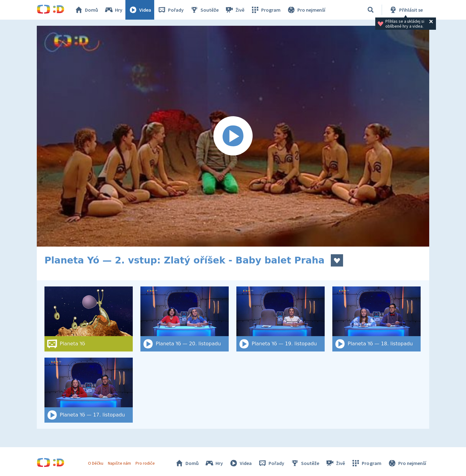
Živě (235, 10)
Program (265, 10)
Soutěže (204, 10)
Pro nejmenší (306, 10)
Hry (113, 10)
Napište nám (119, 463)
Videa (140, 10)
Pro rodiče (145, 463)
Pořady (170, 10)
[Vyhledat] (371, 10)
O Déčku (96, 463)
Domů (86, 10)
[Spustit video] (233, 136)
